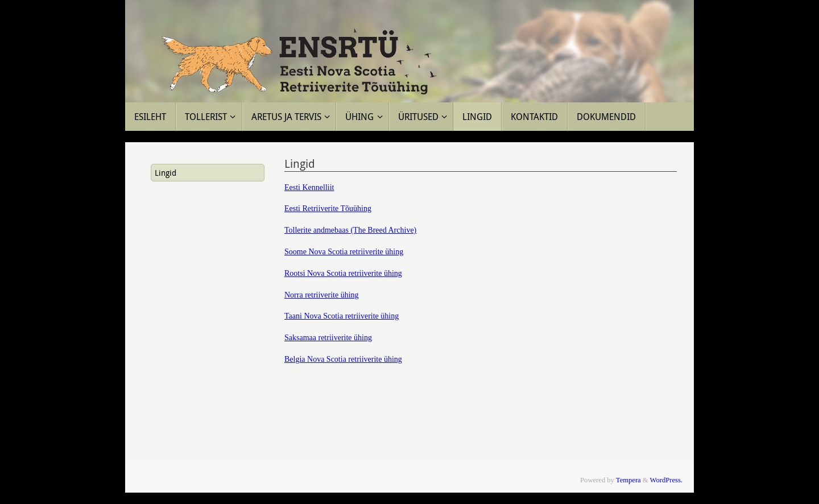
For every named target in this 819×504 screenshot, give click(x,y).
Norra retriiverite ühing (322, 295)
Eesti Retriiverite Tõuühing (328, 208)
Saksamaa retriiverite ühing (328, 338)
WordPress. (666, 480)
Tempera (628, 480)
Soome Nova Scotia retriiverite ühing (344, 252)
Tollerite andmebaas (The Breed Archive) (350, 230)
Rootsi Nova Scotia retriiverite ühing (343, 273)
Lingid (166, 173)
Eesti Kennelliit (309, 187)
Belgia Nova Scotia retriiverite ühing (343, 359)
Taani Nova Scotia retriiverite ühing (342, 316)
